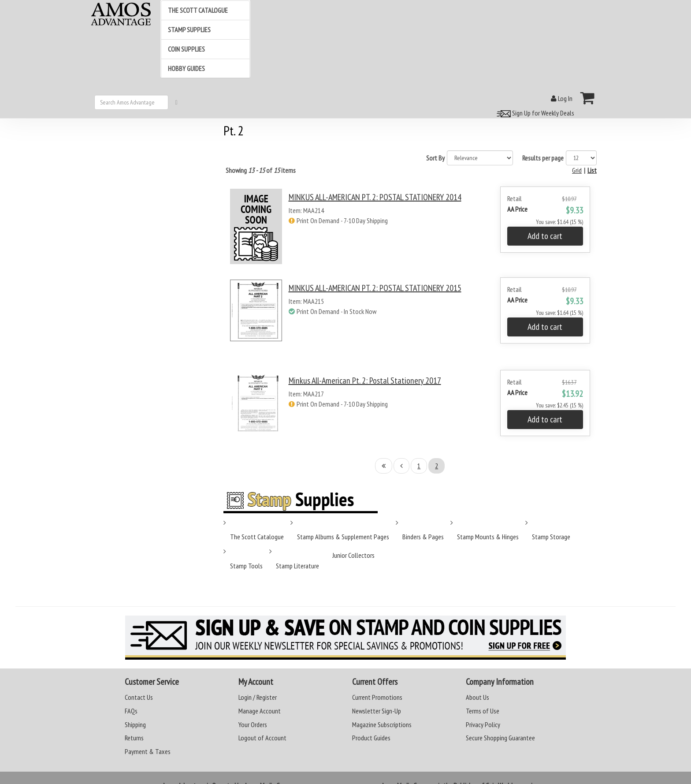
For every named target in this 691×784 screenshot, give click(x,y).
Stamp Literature (297, 566)
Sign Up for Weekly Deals (534, 113)
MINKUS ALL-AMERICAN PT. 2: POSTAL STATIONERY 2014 (375, 197)
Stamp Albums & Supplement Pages (343, 537)
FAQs (131, 711)
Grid (577, 170)
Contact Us (139, 697)
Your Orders (253, 724)
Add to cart (545, 236)
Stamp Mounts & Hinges (488, 537)
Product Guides (371, 738)
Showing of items (261, 170)
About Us (477, 697)
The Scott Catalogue (257, 537)
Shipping (135, 724)
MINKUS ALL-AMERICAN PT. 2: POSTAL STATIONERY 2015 (375, 288)
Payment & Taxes (148, 751)
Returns (134, 738)
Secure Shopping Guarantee (500, 738)
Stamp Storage (551, 537)
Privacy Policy (483, 724)
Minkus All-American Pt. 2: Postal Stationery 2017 (365, 381)
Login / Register (258, 697)
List (592, 170)
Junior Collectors (353, 555)
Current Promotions (377, 697)
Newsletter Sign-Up (377, 711)
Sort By (435, 158)
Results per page (543, 158)
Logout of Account (262, 738)
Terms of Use (483, 711)
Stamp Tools (246, 566)
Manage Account (260, 711)
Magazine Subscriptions (382, 724)
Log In (562, 98)
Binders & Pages (423, 537)
